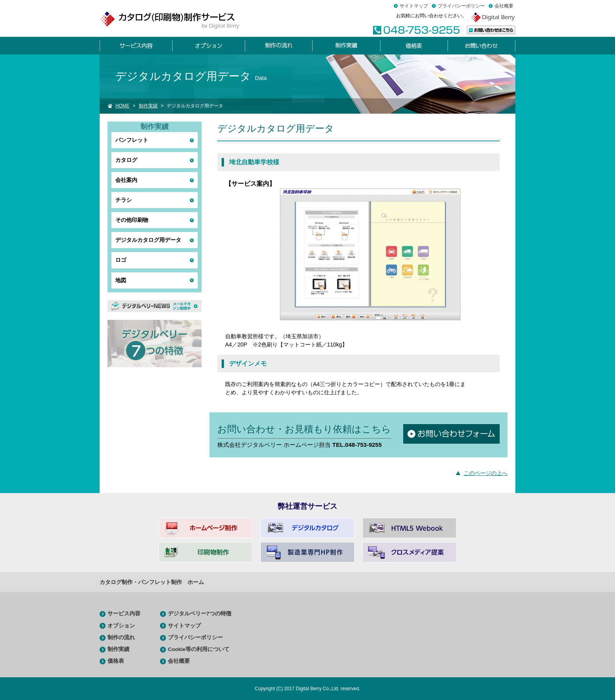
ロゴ (121, 260)
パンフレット (132, 140)
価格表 (116, 661)
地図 (121, 280)
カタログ (126, 160)
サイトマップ (414, 6)
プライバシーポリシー (461, 6)
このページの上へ (486, 473)
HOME (122, 106)
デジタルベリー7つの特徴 (200, 614)
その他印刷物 (132, 220)
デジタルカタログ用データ (148, 240)
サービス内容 (124, 614)
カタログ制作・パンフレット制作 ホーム (152, 582)
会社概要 (504, 6)
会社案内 (126, 180)
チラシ (124, 200)
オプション (121, 626)
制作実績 (148, 106)
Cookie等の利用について (199, 649)
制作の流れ (121, 637)
